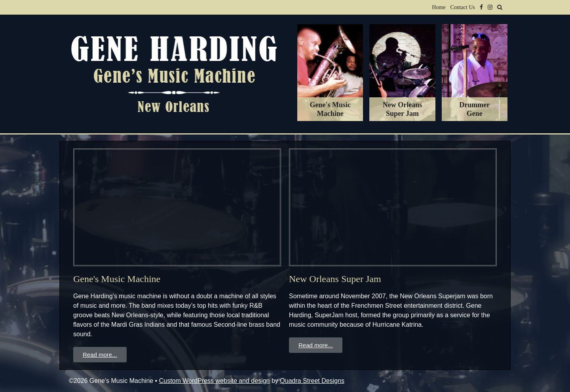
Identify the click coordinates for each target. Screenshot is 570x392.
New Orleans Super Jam (335, 279)
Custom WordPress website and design (215, 381)
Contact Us (463, 7)
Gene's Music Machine (117, 279)
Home (439, 7)
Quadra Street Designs (312, 381)
